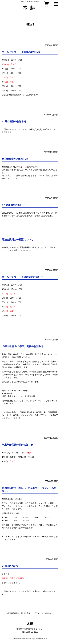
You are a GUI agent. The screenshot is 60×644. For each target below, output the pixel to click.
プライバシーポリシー (43, 613)
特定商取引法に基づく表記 (19, 613)
